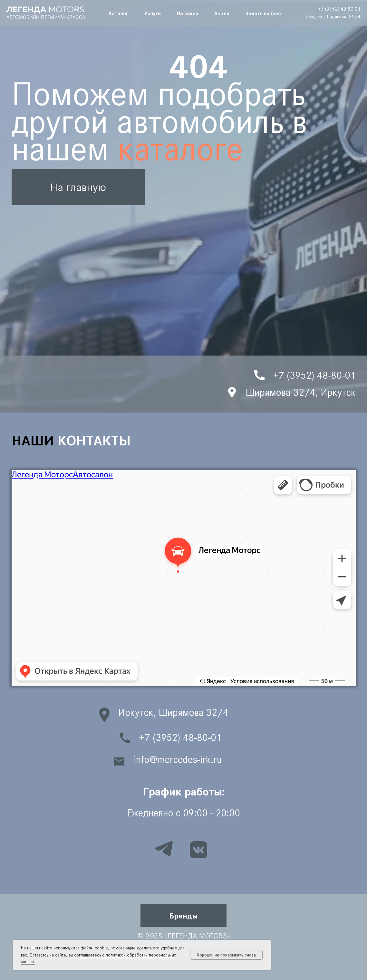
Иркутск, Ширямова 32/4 (333, 17)
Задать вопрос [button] (263, 13)
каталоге (180, 149)
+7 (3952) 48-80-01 (339, 9)
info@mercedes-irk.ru (178, 760)
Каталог (118, 13)
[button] (183, 915)
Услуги (153, 13)
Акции (222, 13)
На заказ (188, 13)
